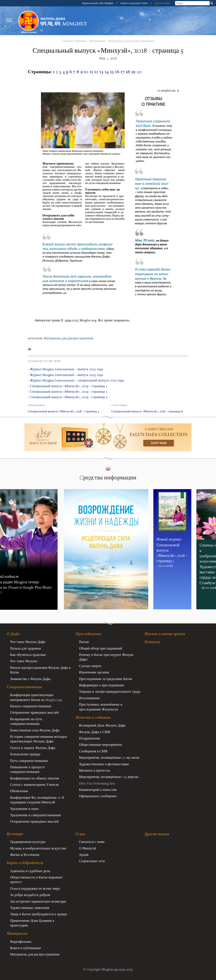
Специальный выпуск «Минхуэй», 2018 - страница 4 (64, 411)
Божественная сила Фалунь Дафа (35, 730)
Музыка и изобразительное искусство (38, 848)
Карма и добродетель (25, 863)
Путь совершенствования (29, 761)
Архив (84, 855)
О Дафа (13, 634)
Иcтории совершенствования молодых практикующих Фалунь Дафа (39, 739)
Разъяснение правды (25, 754)
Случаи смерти (90, 666)
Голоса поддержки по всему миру (35, 888)
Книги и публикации (26, 948)
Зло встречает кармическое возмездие (38, 901)
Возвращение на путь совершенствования (26, 721)
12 (97, 72)
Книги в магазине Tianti (134, 3)
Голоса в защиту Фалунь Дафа (33, 748)
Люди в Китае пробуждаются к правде (39, 914)
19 (134, 72)
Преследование (88, 634)
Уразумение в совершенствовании (35, 815)
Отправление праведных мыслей (34, 712)
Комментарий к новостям (98, 790)
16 (118, 72)
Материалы (97, 41)
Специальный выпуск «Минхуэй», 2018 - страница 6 (147, 411)
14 (107, 72)
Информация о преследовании (101, 685)
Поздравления (89, 738)
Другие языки (163, 3)
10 (87, 72)
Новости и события (93, 717)
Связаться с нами (92, 842)
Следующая (119, 405)
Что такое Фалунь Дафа (28, 642)
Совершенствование (24, 687)
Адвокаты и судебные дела (30, 871)
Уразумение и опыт (24, 809)
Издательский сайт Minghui (98, 3)
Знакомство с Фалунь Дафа (30, 679)
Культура (15, 834)
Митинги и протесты (94, 770)
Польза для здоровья (25, 648)
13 (102, 72)
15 (113, 72)
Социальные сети (92, 861)
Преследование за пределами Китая (105, 679)
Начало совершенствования (31, 706)
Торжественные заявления (30, 908)
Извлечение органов (94, 672)
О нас (80, 834)
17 (123, 72)
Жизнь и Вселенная (25, 855)
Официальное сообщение (98, 796)
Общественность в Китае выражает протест (36, 880)
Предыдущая (36, 405)
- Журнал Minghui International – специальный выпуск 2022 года (76, 380)
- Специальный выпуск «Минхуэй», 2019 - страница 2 (68, 392)
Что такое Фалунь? (24, 661)
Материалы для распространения (131, 41)
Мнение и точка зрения (165, 634)
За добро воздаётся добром (30, 895)
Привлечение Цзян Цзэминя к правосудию (32, 923)
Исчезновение (89, 698)
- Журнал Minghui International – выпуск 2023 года (65, 375)
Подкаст (152, 642)
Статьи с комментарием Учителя (34, 785)
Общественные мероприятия (100, 745)
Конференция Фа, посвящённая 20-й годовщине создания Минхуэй (37, 800)
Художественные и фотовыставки (104, 764)
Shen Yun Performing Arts (97, 783)
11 (92, 72)
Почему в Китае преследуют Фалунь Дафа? (106, 657)
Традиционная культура (28, 842)
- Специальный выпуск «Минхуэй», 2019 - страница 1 (67, 386)
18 (128, 72)
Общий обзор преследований (101, 648)
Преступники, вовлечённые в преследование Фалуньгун (101, 707)
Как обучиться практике (28, 655)
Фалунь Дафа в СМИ (94, 732)
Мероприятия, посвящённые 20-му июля (109, 757)
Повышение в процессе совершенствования (28, 769)
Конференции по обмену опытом (35, 778)
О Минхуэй (87, 848)
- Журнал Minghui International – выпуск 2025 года (65, 369)
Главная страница (74, 41)
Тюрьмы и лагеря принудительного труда (110, 691)
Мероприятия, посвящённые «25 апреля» (109, 777)
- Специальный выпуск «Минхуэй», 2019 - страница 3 (68, 397)
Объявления (19, 791)
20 (139, 72)
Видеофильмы (21, 941)
